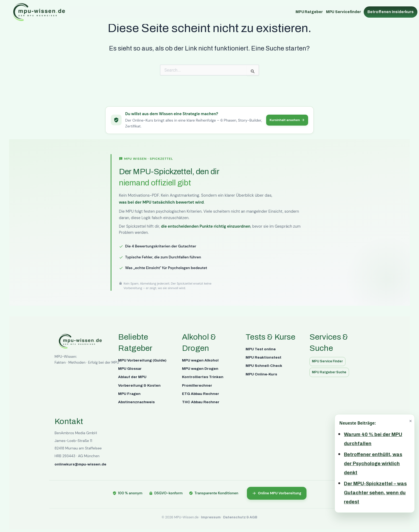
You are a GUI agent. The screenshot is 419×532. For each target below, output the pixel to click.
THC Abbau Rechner (201, 401)
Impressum (211, 517)
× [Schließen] (410, 421)
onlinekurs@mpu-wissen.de (80, 464)
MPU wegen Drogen (200, 368)
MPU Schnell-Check (264, 365)
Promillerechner (197, 385)
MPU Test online (261, 348)
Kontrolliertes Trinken (203, 376)
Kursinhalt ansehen (285, 120)
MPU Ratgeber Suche (331, 372)
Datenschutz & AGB (240, 517)
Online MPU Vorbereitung (277, 493)
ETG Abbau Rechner (201, 393)
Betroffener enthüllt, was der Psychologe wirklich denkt (373, 464)
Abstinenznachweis (136, 401)
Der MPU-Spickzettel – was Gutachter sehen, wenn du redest (375, 493)
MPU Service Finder (329, 361)
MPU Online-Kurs (261, 374)
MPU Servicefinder (344, 12)
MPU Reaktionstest (263, 357)
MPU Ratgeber (309, 12)
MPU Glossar (130, 368)
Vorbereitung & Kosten (139, 385)
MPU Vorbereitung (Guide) (142, 360)
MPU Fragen (129, 393)
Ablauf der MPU (132, 376)
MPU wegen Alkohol (200, 360)
